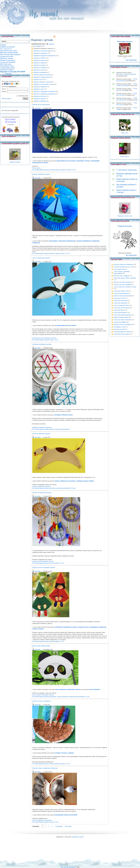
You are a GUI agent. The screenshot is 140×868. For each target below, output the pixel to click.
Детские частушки (119, 329)
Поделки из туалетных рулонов (43, 51)
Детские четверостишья (121, 317)
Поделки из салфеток (40, 68)
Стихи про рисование (120, 312)
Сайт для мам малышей (68, 867)
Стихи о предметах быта (121, 305)
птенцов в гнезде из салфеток (64, 753)
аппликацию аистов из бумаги (66, 325)
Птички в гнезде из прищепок (41, 701)
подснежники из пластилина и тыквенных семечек (73, 161)
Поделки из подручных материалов (44, 56)
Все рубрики (37, 46)
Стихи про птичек (119, 298)
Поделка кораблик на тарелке (41, 174)
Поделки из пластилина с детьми (44, 84)
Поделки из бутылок (40, 96)
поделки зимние (49, 429)
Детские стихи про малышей (123, 296)
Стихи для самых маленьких (122, 320)
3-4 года (73, 488)
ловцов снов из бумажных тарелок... (43, 561)
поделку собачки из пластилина (65, 481)
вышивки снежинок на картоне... (42, 427)
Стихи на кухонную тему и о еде (124, 267)
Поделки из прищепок (40, 87)
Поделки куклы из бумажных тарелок (44, 567)
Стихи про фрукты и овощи (122, 332)
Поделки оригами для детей (42, 75)
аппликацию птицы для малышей (66, 815)
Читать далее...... (37, 168)
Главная (31, 11)
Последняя (68, 826)
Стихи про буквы (119, 310)
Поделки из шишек (39, 65)
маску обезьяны (95, 689)
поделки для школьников (52, 170)
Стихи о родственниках (121, 293)
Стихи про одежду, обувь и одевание (125, 278)
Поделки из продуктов (40, 53)
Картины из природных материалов (44, 91)
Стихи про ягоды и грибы (122, 334)
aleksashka (38, 108)
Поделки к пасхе (39, 79)
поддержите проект (77, 837)
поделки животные (50, 488)
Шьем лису (125, 133)
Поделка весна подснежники (41, 104)
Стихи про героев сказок (121, 291)
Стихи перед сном (119, 269)
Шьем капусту (125, 156)
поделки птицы (49, 340)
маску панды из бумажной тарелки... (43, 695)
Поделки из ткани (39, 70)
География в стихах (120, 327)
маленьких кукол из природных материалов (92, 627)
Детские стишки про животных (123, 264)
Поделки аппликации (40, 72)
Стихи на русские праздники (122, 285)
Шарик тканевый (15, 162)
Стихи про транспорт (120, 303)
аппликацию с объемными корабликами (62, 241)
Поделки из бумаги (39, 58)
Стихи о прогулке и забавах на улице (125, 287)
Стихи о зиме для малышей (127, 85)
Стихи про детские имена (122, 308)
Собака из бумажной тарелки (41, 434)
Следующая (59, 826)
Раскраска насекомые (125, 226)
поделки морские (49, 253)
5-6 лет (74, 170)
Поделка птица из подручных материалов (45, 768)
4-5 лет (68, 764)
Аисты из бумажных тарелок (41, 258)
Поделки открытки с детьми (42, 82)
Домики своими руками (125, 56)
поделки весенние (65, 170)
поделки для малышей (63, 488)
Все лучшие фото (131, 60)
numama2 (51, 44)
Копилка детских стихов (124, 72)
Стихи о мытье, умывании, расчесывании (122, 272)
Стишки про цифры (120, 322)
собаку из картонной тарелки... (42, 486)
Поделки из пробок (39, 63)
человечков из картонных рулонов (66, 627)
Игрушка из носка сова (125, 216)
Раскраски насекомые (125, 253)
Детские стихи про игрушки (122, 282)
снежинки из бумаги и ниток (64, 415)
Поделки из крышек (40, 99)
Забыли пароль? (7, 99)
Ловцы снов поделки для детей (42, 493)
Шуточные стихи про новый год (126, 74)
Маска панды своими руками (41, 646)
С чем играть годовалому (127, 170)
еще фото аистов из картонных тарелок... (45, 338)
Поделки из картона (40, 60)
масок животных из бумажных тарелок (68, 689)
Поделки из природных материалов (44, 94)
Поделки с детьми (56, 11)
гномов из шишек (38, 629)
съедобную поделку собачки (85, 481)
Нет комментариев (38, 170)
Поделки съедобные (40, 101)
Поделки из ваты (39, 89)
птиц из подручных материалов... (42, 820)
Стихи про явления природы (122, 315)
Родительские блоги (42, 11)
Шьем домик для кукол (125, 41)
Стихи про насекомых (120, 301)
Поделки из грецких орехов (42, 77)
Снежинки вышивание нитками (42, 344)
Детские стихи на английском (123, 324)
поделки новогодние (50, 697)
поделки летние (60, 253)
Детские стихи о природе (121, 276)
